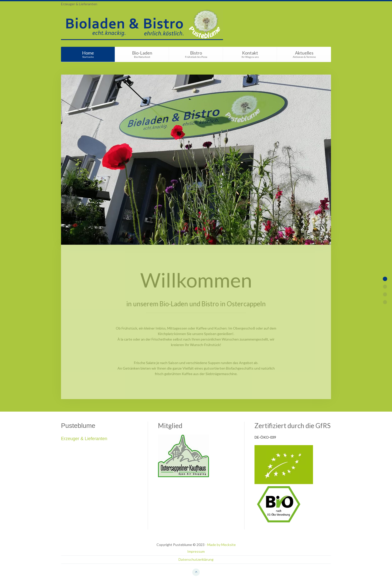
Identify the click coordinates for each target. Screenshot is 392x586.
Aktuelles (304, 54)
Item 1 (385, 279)
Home (88, 54)
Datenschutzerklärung (196, 559)
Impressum (196, 551)
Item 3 (385, 295)
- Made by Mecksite (220, 545)
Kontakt (250, 54)
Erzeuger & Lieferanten (79, 4)
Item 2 (385, 287)
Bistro (196, 54)
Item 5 (385, 302)
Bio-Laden (142, 54)
